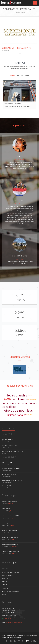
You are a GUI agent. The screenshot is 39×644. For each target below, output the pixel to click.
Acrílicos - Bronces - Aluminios (11, 469)
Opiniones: (19, 125)
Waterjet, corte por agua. (9, 474)
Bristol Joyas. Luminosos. (9, 523)
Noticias (4, 585)
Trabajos (20, 300)
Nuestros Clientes (20, 357)
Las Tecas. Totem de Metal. (10, 537)
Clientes (23, 13)
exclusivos (20, 399)
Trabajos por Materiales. (19, 386)
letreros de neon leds (18, 410)
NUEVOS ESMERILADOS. (10, 446)
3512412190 (6, 619)
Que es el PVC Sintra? (8, 434)
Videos (4, 594)
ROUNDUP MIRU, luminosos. (11, 552)
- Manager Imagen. (20, 160)
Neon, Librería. (6, 509)
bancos (8, 399)
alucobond (30, 414)
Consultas (31, 641)
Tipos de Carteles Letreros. (10, 486)
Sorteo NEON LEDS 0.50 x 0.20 (11, 572)
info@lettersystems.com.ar (14, 622)
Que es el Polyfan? (7, 440)
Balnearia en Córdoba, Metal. (10, 516)
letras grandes (17, 395)
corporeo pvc (32, 400)
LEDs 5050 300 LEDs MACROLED (12, 451)
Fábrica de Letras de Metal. (11, 591)
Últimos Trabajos (9, 496)
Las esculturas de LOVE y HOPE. (12, 480)
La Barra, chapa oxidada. (9, 530)
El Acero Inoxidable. (8, 463)
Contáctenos (7, 602)
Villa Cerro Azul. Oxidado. (9, 502)
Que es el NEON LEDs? (9, 457)
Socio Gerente (19, 204)
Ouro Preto (20, 259)
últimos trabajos (17, 415)
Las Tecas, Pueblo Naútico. (10, 544)
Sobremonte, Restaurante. (17, 48)
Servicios (5, 579)
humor (30, 396)
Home (17, 13)
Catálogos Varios (7, 575)
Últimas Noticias (8, 428)
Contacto (5, 588)
